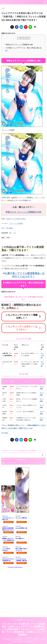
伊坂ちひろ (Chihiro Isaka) (16, 219)
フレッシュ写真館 (16, 223)
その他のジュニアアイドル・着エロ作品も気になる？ (23, 49)
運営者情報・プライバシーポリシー (26, 620)
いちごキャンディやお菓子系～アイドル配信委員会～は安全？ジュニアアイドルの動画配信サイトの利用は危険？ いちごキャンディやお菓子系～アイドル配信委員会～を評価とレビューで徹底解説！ (23, 629)
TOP (14, 620)
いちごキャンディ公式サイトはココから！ (23, 328)
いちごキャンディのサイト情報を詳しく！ (23, 316)
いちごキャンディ (11, 463)
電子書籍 (10, 228)
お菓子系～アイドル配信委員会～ (16, 459)
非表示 (27, 37)
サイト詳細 (42, 356)
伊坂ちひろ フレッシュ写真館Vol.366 (19, 45)
